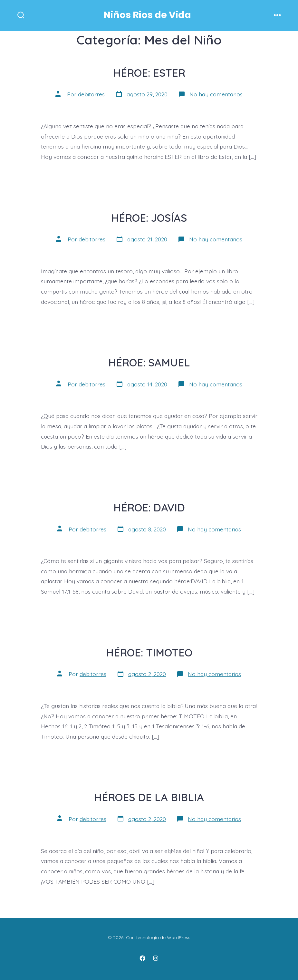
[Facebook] (142, 958)
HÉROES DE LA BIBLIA (149, 797)
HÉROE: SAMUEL (149, 362)
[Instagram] (156, 958)
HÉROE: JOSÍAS (149, 218)
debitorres (91, 94)
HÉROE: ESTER (149, 73)
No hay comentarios (216, 94)
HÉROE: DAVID (149, 507)
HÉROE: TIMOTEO (149, 652)
